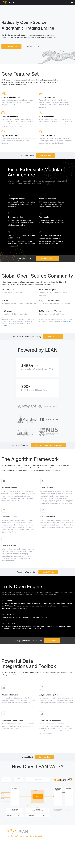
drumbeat (4, 325)
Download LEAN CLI (48, 258)
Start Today (52, 641)
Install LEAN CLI (48, 572)
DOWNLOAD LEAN (11, 46)
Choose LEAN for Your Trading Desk (49, 445)
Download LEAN (53, 337)
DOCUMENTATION (33, 47)
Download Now (45, 156)
